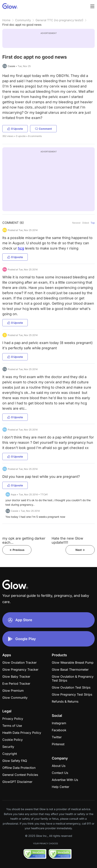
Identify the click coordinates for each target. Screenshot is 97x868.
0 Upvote (15, 129)
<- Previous (17, 550)
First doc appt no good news (22, 25)
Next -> (80, 550)
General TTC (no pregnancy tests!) (59, 20)
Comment (43, 129)
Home (6, 20)
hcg (21, 248)
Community (23, 20)
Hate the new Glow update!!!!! (67, 540)
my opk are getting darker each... (24, 540)
